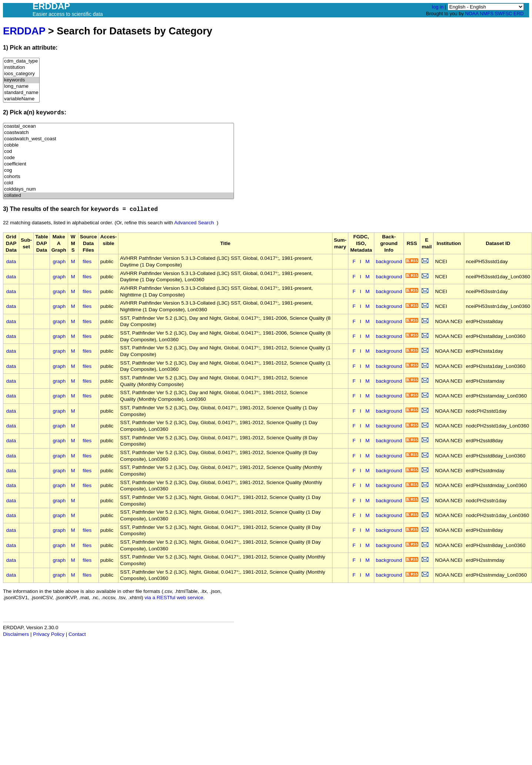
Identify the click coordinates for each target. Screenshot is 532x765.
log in (438, 7)
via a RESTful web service (174, 598)
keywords (21, 80)
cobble (118, 145)
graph (59, 261)
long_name (21, 86)
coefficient (118, 164)
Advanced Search (194, 223)
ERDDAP (24, 31)
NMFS (487, 14)
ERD (518, 14)
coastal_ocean (118, 126)
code (118, 158)
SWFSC (504, 14)
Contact (77, 634)
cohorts (118, 177)
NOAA (472, 14)
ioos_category (21, 74)
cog (118, 170)
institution (21, 68)
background (389, 261)
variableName (21, 99)
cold (118, 183)
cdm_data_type (21, 61)
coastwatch (118, 133)
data (11, 261)
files (87, 261)
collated (118, 196)
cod (118, 152)
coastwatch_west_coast (118, 139)
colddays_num (118, 189)
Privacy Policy (49, 634)
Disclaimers (16, 634)
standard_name (21, 93)
